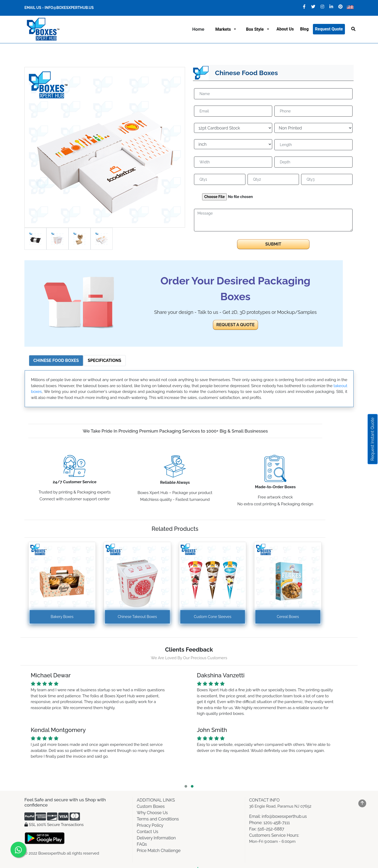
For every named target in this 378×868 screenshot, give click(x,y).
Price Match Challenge (159, 851)
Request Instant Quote (373, 439)
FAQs (142, 844)
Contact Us (148, 832)
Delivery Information (156, 838)
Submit (273, 244)
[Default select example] (233, 128)
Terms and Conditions (158, 819)
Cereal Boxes (288, 617)
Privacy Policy (150, 825)
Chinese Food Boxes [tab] (56, 360)
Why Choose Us (152, 813)
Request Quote (329, 29)
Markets (224, 29)
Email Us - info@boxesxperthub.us (59, 8)
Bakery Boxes (62, 617)
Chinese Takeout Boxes (137, 617)
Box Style (256, 29)
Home (198, 29)
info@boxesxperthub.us (284, 816)
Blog (304, 29)
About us (285, 29)
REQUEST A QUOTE (235, 325)
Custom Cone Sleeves (213, 617)
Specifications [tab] (104, 360)
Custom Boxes (151, 806)
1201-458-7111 (277, 823)
